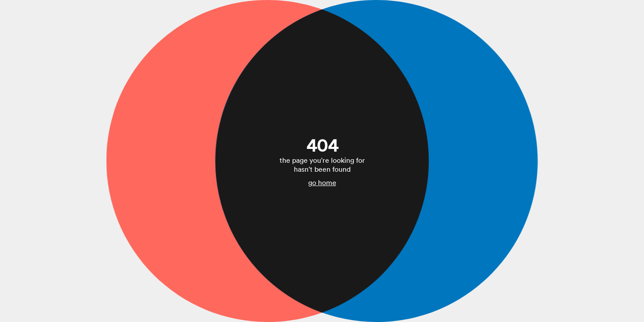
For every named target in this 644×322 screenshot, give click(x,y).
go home (322, 182)
